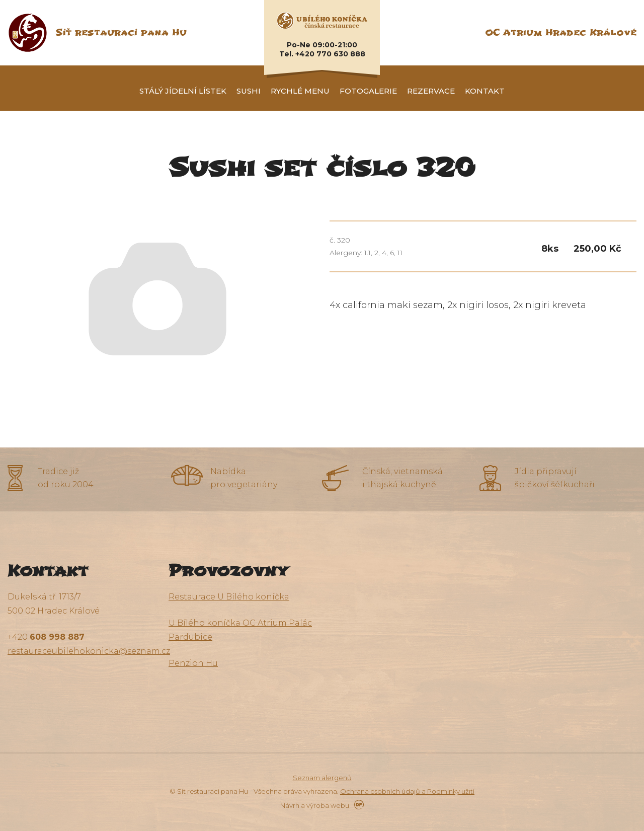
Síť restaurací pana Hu (121, 32)
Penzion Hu (193, 663)
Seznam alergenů (322, 778)
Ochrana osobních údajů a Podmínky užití (407, 791)
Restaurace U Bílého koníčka (229, 597)
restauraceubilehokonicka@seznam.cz (89, 651)
